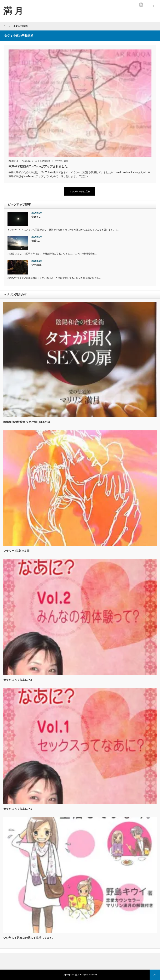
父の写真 (36, 265)
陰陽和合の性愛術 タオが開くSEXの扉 (27, 422)
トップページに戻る (80, 191)
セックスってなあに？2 (18, 680)
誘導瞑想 (46, 161)
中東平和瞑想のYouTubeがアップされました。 (39, 166)
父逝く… (36, 217)
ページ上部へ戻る (155, 975)
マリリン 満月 (61, 161)
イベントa (36, 161)
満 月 (77, 975)
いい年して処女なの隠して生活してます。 (29, 938)
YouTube (26, 161)
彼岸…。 (36, 241)
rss (141, 5)
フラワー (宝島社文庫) (17, 551)
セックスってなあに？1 (18, 809)
